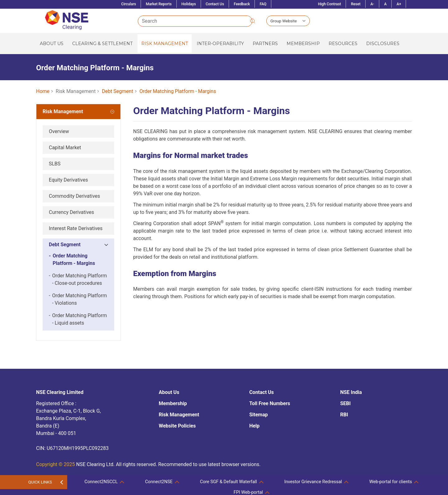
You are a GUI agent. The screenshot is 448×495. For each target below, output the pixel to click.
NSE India (351, 392)
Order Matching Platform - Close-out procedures (78, 280)
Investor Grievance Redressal (313, 482)
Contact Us (215, 4)
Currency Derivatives (71, 212)
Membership (303, 44)
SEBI (345, 403)
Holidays (189, 4)
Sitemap (259, 415)
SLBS (55, 164)
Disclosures (383, 44)
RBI (344, 415)
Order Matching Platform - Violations (78, 299)
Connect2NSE (159, 482)
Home (43, 91)
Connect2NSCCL (101, 482)
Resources (343, 44)
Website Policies (177, 426)
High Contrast (329, 4)
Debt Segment (117, 91)
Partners (265, 44)
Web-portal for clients (391, 482)
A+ (399, 4)
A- (372, 4)
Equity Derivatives (68, 180)
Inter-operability (220, 44)
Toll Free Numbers (270, 403)
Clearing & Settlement (102, 44)
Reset (356, 4)
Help (254, 426)
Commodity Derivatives (75, 196)
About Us (52, 44)
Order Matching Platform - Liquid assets (78, 319)
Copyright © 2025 (56, 464)
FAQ (263, 4)
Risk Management (165, 44)
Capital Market (65, 148)
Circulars (128, 4)
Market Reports (159, 4)
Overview (59, 131)
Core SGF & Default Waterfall (229, 482)
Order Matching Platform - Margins (178, 91)
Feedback (242, 4)
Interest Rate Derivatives (76, 228)
